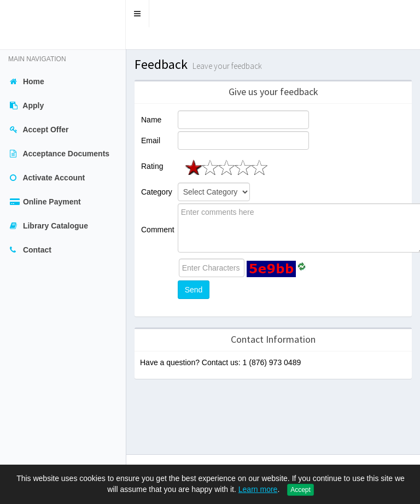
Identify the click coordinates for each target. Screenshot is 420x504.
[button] (138, 14)
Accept (301, 490)
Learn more (258, 489)
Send (194, 290)
